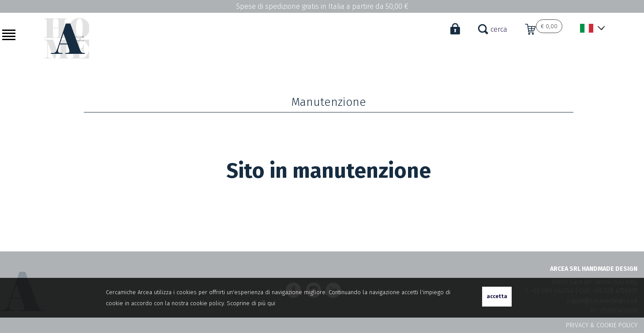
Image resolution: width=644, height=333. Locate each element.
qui (271, 303)
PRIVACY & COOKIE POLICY (602, 325)
